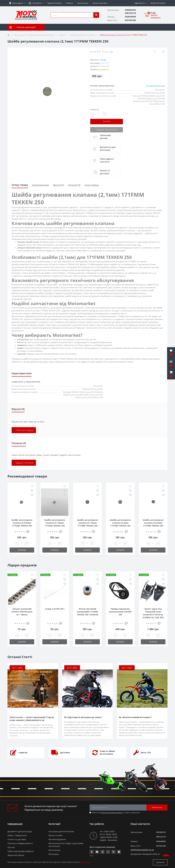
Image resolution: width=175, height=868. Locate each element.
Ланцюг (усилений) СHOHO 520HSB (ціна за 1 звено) (22, 612)
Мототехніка (54, 850)
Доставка (65, 752)
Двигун (62, 35)
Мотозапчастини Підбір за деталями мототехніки (35, 35)
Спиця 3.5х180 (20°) (55, 609)
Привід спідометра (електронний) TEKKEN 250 (120, 612)
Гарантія (23, 752)
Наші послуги (83, 3)
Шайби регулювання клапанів (83, 35)
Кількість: (95, 109)
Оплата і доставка (100, 3)
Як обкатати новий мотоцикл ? (135, 717)
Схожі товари (92, 185)
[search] (96, 15)
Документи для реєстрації (108, 148)
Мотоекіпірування (57, 839)
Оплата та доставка (105, 172)
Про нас (11, 847)
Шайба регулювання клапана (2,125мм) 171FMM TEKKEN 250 (55, 523)
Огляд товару (20, 185)
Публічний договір (106, 137)
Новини (70, 3)
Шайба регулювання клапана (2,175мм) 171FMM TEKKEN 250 (87, 523)
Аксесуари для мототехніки (61, 831)
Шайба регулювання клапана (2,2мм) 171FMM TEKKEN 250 (120, 523)
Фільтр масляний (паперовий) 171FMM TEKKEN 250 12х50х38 (88, 612)
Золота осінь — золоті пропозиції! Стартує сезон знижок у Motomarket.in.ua (32, 719)
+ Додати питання (24, 463)
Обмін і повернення (17, 835)
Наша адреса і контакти (107, 160)
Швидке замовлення (107, 130)
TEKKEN (103, 60)
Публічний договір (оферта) (21, 851)
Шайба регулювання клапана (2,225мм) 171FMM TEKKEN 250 (153, 523)
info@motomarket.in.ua (142, 849)
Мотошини (54, 854)
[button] (36, 3)
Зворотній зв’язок (55, 3)
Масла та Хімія (55, 835)
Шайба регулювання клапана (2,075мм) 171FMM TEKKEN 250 (22, 523)
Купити (107, 121)
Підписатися (157, 807)
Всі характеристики (156, 86)
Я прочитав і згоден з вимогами (116, 812)
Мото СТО (146, 752)
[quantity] (22, 543)
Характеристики (41, 185)
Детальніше (85, 862)
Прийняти (160, 862)
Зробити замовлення (156, 16)
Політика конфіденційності (112, 812)
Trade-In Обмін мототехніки (107, 752)
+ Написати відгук (24, 430)
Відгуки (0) (59, 185)
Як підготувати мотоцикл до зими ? (83, 717)
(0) (111, 52)
